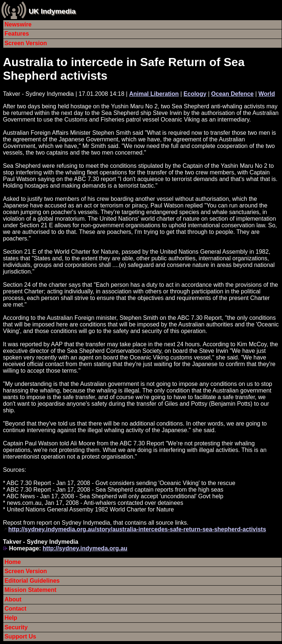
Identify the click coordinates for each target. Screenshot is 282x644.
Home (12, 562)
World (267, 94)
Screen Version (26, 43)
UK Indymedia (52, 11)
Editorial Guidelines (32, 581)
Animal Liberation (154, 94)
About (13, 599)
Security (16, 627)
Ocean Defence (232, 94)
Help (11, 618)
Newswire (18, 24)
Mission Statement (30, 590)
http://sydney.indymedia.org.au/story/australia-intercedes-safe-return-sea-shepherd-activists (137, 529)
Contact (15, 609)
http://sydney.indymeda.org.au (85, 548)
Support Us (20, 636)
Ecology (195, 94)
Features (17, 34)
